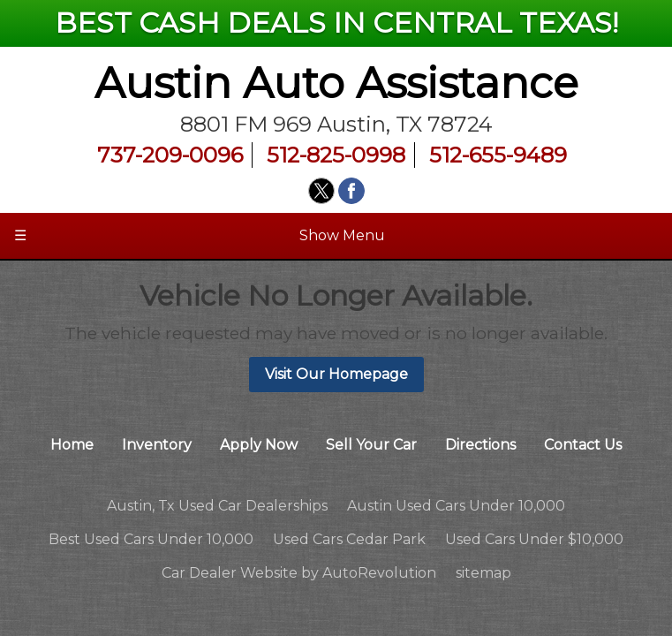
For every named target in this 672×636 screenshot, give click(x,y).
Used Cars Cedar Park (349, 539)
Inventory (157, 445)
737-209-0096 (170, 155)
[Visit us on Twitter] (321, 191)
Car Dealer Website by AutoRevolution (299, 573)
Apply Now (259, 445)
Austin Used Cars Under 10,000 (456, 506)
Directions (480, 445)
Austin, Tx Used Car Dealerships (217, 506)
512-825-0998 (336, 155)
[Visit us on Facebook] (351, 191)
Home (72, 445)
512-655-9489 (498, 155)
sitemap (483, 573)
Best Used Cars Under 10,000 (151, 539)
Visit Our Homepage (336, 374)
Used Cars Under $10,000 (534, 539)
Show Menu (200, 236)
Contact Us (583, 445)
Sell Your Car (371, 445)
